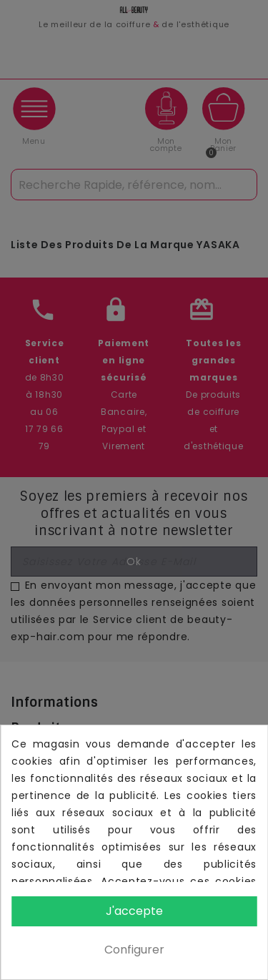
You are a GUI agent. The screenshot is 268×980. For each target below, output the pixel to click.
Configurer (134, 950)
